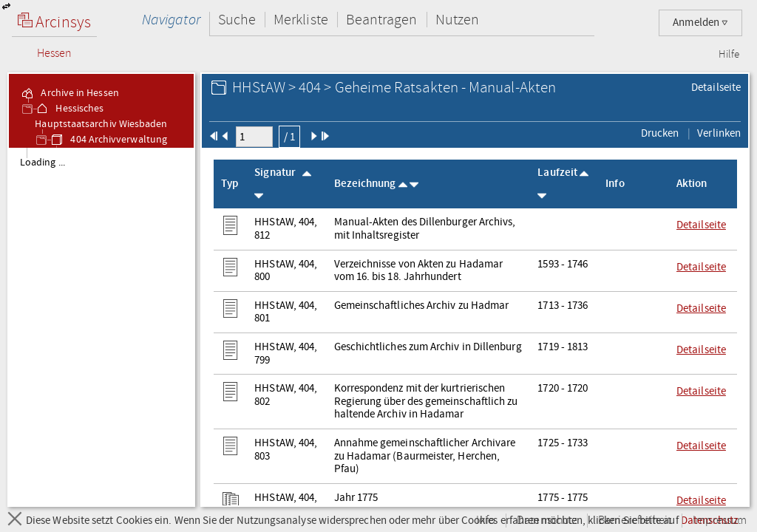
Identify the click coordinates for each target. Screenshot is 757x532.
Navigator (171, 20)
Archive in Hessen (69, 93)
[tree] (101, 327)
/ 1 (289, 137)
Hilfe (729, 55)
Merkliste (301, 20)
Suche (237, 20)
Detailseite (716, 87)
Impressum (720, 521)
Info (486, 521)
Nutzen (457, 20)
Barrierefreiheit (635, 521)
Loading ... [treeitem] (43, 163)
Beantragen (382, 20)
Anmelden (700, 23)
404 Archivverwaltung (108, 140)
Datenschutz (547, 521)
